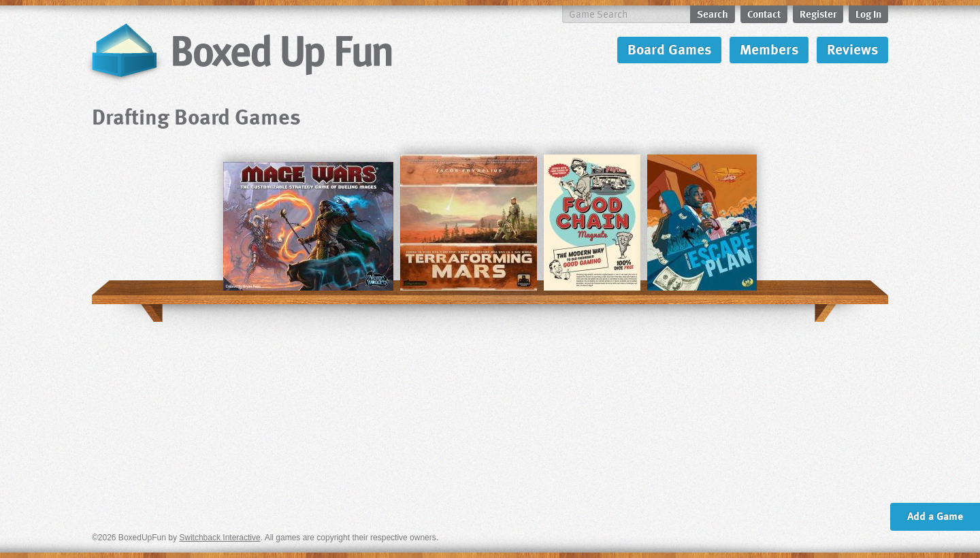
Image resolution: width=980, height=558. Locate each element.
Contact (764, 14)
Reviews (852, 49)
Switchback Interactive (219, 538)
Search (713, 14)
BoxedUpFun (240, 51)
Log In (868, 14)
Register (818, 14)
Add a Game (935, 516)
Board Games (669, 49)
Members (769, 49)
